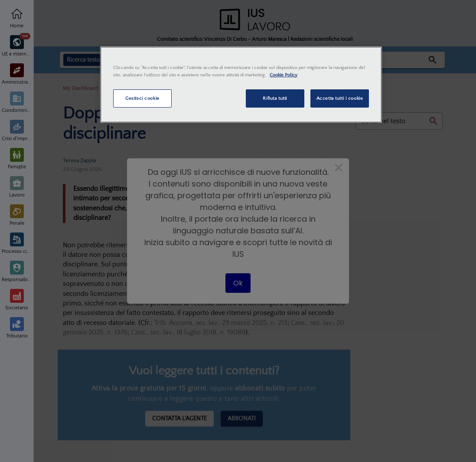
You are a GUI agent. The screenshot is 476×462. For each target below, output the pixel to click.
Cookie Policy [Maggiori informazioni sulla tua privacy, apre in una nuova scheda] (284, 75)
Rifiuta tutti (275, 98)
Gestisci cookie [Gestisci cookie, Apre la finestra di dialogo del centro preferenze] (142, 98)
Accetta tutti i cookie (340, 98)
